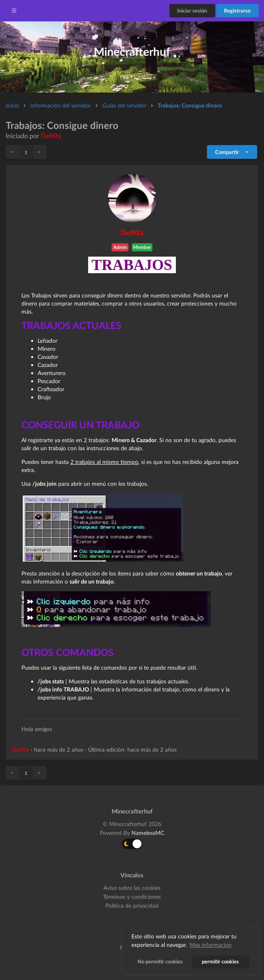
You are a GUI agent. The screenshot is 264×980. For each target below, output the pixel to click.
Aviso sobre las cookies (132, 888)
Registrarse (237, 11)
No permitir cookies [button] (160, 962)
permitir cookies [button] (221, 962)
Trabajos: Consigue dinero (190, 105)
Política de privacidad (132, 905)
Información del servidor (61, 105)
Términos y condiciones (132, 897)
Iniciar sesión (192, 11)
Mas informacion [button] (211, 945)
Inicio (12, 105)
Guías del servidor (124, 105)
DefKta (51, 136)
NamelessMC (148, 833)
